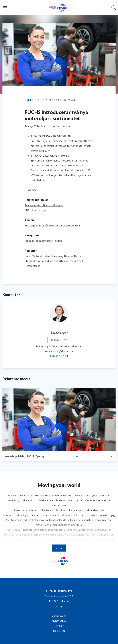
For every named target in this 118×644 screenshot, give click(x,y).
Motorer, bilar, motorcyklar (65, 225)
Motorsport (31, 225)
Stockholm (31, 261)
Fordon (58, 241)
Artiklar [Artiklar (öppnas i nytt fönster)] (59, 626)
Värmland (43, 261)
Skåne (28, 256)
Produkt (29, 241)
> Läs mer (30, 190)
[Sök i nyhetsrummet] (114, 8)
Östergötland (32, 266)
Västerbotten (57, 261)
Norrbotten (81, 256)
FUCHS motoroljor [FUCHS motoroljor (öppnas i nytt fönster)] (36, 210)
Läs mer (59, 548)
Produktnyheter (44, 241)
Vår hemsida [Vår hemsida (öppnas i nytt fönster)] (59, 616)
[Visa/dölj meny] (5, 8)
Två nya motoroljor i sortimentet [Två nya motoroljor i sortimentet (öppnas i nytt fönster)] (44, 205)
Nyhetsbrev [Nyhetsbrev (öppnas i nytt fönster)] (59, 621)
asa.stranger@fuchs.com (59, 351)
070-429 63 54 (59, 356)
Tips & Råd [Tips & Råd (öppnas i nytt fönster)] (59, 631)
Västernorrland (74, 261)
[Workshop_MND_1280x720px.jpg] (59, 420)
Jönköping (58, 256)
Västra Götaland (42, 256)
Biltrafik (44, 225)
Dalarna (69, 256)
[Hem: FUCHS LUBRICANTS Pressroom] (58, 8)
